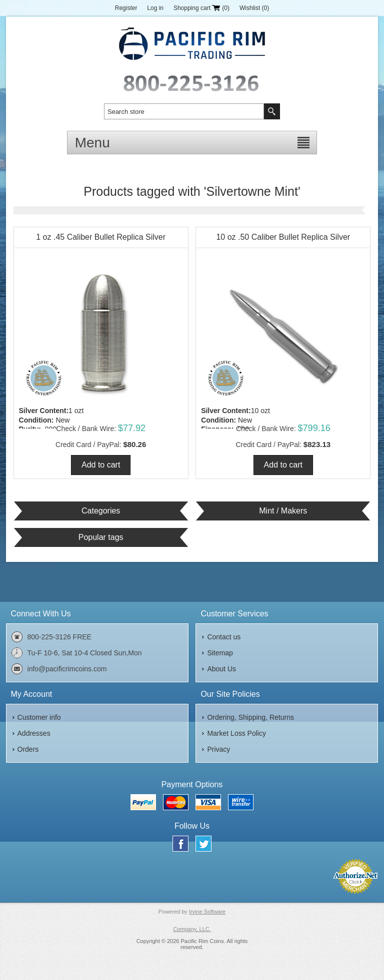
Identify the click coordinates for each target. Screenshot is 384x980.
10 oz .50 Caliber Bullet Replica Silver (283, 237)
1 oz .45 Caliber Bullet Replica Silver (101, 237)
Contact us (224, 637)
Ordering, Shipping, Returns (250, 717)
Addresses (34, 733)
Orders (28, 749)
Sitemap (220, 653)
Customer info (39, 717)
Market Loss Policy (236, 733)
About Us (221, 669)
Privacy (218, 749)
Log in (155, 8)
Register (126, 8)
